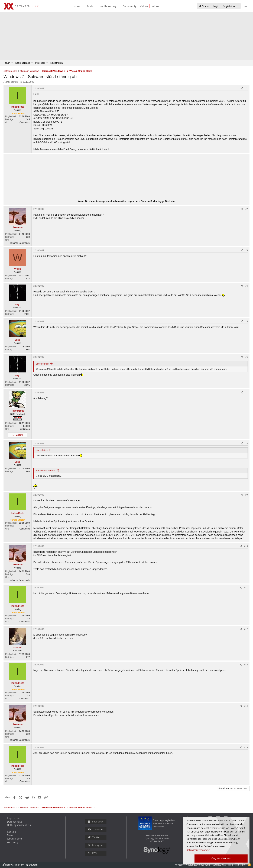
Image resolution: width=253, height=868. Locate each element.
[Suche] (204, 6)
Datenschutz (14, 822)
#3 (247, 250)
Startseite (240, 865)
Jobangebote (14, 839)
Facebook (96, 821)
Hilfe (230, 865)
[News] (76, 6)
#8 (247, 443)
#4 (247, 286)
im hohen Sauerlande (20, 243)
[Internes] (156, 6)
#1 (247, 88)
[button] (83, 6)
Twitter (94, 837)
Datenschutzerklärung (198, 850)
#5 (247, 321)
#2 (247, 209)
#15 (246, 748)
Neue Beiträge (23, 63)
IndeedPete (12, 82)
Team (10, 835)
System (19, 435)
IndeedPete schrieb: (46, 470)
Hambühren (24, 429)
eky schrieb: (42, 450)
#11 (246, 588)
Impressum (14, 818)
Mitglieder (40, 63)
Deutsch (32, 865)
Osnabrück (25, 122)
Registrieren (57, 63)
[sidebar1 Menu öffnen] (246, 6)
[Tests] (89, 6)
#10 (246, 546)
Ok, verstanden (221, 858)
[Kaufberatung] (107, 6)
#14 (246, 706)
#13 (246, 665)
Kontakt (12, 832)
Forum (7, 63)
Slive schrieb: (42, 364)
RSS (92, 853)
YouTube (95, 829)
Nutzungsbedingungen (198, 865)
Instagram (96, 845)
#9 (247, 495)
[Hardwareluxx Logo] (21, 6)
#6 (247, 357)
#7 (247, 392)
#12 (246, 629)
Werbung (12, 842)
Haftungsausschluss (19, 825)
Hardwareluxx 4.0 (13, 865)
